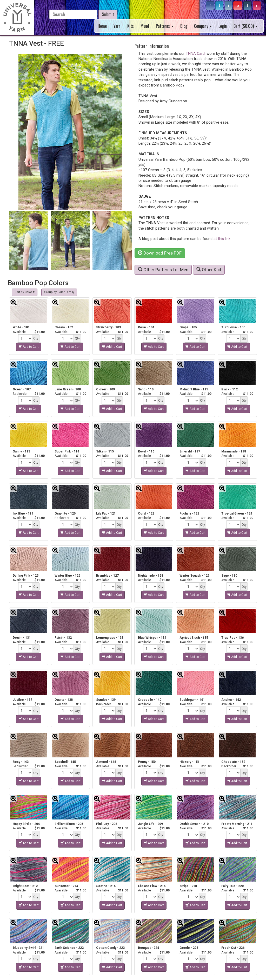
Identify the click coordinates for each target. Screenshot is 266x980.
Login (223, 26)
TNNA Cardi (196, 54)
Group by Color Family (59, 292)
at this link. (222, 239)
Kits (131, 26)
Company (203, 26)
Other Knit (209, 270)
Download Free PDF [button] (160, 253)
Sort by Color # (25, 292)
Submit (108, 14)
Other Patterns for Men (163, 270)
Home (102, 26)
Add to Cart (29, 347)
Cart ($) (245, 26)
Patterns (165, 26)
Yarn (117, 26)
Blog (184, 26)
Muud (145, 26)
